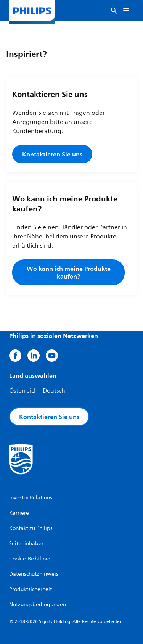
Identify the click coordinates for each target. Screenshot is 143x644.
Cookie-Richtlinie (30, 559)
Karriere (19, 513)
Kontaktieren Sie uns (52, 154)
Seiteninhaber (26, 543)
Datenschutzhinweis (34, 574)
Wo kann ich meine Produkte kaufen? (69, 272)
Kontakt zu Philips (31, 528)
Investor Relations (31, 498)
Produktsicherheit (31, 589)
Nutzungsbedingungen (38, 605)
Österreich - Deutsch (37, 391)
